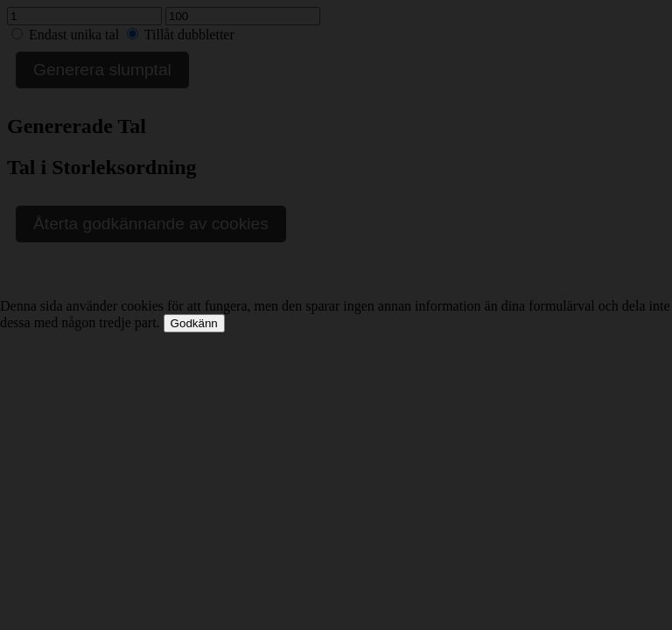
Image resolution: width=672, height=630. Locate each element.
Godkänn (194, 323)
